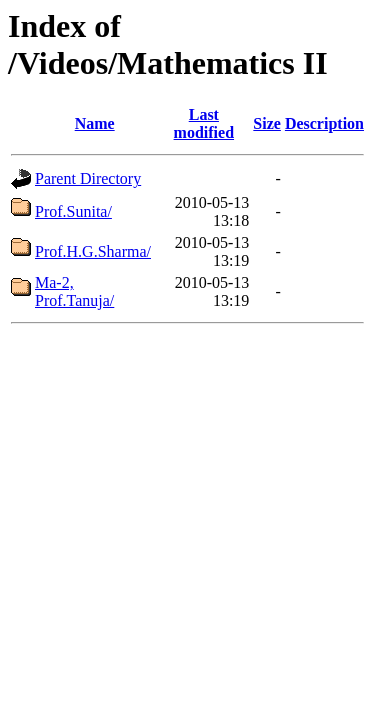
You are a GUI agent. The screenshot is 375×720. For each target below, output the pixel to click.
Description (324, 123)
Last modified (204, 123)
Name (95, 123)
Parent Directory (88, 178)
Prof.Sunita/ (73, 211)
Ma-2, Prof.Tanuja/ (74, 291)
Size (267, 123)
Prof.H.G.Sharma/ (93, 251)
